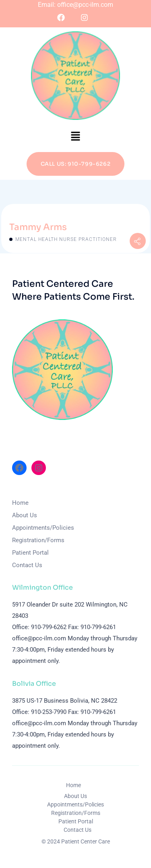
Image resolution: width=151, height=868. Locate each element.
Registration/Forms (38, 540)
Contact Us (27, 565)
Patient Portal (30, 553)
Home (20, 503)
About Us (25, 515)
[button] (75, 136)
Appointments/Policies (43, 528)
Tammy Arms (38, 227)
